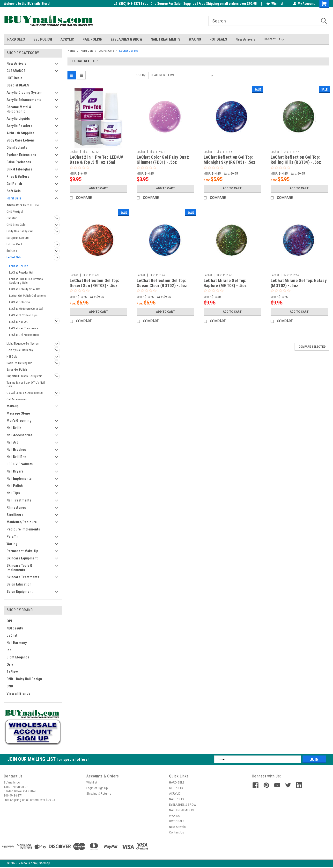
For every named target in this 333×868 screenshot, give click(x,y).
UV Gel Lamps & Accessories (25, 393)
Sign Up (103, 788)
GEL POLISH (43, 39)
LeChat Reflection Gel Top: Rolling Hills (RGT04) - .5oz (296, 160)
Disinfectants (17, 148)
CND (10, 686)
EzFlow (12, 672)
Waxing (12, 544)
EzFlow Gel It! (15, 244)
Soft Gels (14, 191)
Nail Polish (15, 486)
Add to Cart (98, 188)
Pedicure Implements (23, 529)
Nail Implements (19, 479)
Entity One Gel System (20, 231)
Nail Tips (13, 493)
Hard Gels (14, 198)
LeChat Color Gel (20, 302)
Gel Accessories (17, 399)
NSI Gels (12, 356)
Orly (10, 664)
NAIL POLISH (92, 39)
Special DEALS (18, 85)
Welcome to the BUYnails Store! (27, 4)
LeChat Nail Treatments (24, 328)
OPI (9, 621)
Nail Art (12, 442)
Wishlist (275, 4)
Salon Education (19, 584)
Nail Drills (14, 428)
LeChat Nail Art (18, 322)
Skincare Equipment (22, 558)
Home (71, 51)
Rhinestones (16, 508)
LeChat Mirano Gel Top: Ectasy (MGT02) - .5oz (299, 283)
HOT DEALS (218, 39)
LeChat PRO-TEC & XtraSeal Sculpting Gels (26, 281)
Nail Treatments (19, 500)
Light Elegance (18, 657)
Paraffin (12, 536)
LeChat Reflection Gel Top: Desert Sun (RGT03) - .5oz (94, 283)
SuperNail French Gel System (24, 376)
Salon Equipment (20, 592)
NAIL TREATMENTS (166, 39)
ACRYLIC (67, 39)
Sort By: (141, 75)
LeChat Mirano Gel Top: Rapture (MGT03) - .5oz (225, 283)
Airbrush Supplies (20, 133)
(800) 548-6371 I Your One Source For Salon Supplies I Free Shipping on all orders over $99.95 (185, 4)
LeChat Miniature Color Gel (26, 309)
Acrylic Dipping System (25, 92)
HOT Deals (14, 78)
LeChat (12, 635)
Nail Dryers (15, 471)
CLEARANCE (16, 71)
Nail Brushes (16, 450)
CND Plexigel (15, 212)
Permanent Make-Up (22, 551)
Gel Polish (14, 184)
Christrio (12, 218)
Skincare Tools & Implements (19, 568)
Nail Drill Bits (16, 457)
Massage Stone (18, 413)
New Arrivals (245, 39)
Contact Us (274, 39)
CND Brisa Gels (16, 225)
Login (90, 788)
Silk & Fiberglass (19, 169)
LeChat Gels (14, 257)
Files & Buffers (18, 176)
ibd (9, 650)
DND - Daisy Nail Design (24, 679)
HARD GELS (16, 39)
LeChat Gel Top (19, 266)
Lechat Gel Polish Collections (27, 296)
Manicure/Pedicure (22, 522)
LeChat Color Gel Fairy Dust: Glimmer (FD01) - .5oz (163, 160)
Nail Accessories (19, 435)
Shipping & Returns (99, 794)
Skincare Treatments (23, 577)
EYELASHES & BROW (126, 39)
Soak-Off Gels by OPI (19, 363)
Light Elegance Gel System (23, 343)
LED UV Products (20, 464)
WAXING (195, 39)
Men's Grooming (19, 421)
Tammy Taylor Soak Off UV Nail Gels (26, 384)
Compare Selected (312, 347)
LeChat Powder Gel (21, 272)
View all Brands (18, 693)
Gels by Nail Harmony (20, 350)
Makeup (13, 406)
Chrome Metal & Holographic (19, 109)
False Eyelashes (19, 162)
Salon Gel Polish (17, 370)
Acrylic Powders (19, 126)
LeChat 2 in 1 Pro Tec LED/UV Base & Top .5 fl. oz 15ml (96, 160)
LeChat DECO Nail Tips (23, 315)
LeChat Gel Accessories (24, 335)
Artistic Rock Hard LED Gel (23, 205)
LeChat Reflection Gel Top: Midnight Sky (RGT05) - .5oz (230, 160)
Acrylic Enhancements (24, 100)
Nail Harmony (17, 643)
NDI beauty (15, 628)
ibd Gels (12, 251)
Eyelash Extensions (21, 155)
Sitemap (44, 863)
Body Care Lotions (21, 140)
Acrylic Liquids (18, 119)
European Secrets (18, 238)
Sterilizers (15, 515)
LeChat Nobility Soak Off (25, 289)
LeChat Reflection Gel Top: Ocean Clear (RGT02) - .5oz (162, 283)
